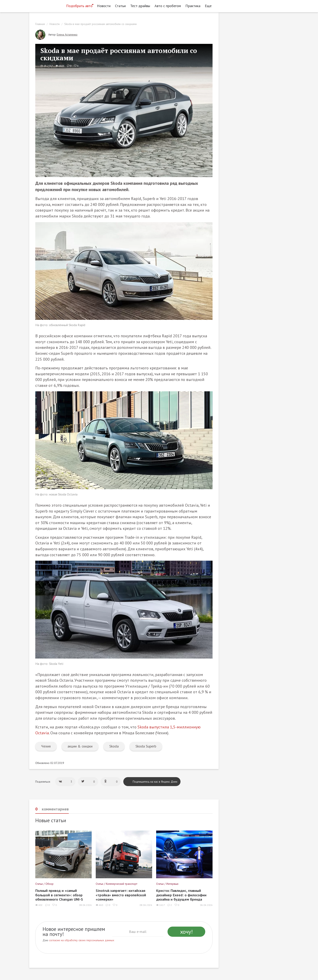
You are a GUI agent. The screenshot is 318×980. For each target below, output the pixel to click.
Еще (209, 6)
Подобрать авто (79, 6)
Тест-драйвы (140, 6)
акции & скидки (80, 746)
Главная (40, 24)
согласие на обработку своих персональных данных (82, 940)
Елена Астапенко (67, 35)
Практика (193, 6)
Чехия (46, 746)
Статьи (120, 6)
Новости (104, 6)
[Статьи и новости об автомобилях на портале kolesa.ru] (46, 5)
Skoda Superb (146, 746)
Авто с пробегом (168, 6)
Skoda (114, 746)
